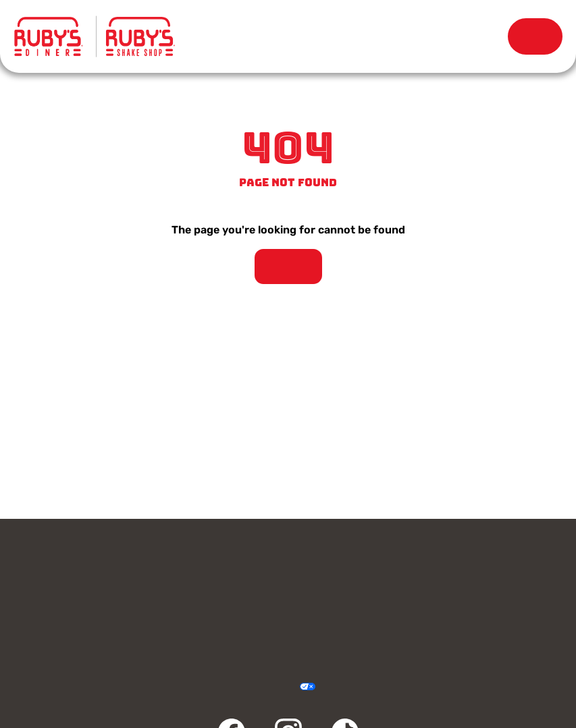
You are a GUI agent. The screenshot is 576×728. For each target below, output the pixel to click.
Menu (203, 33)
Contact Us (149, 565)
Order (535, 36)
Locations (295, 36)
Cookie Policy (337, 687)
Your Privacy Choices (292, 687)
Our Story (387, 36)
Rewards (480, 36)
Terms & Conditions (239, 687)
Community (149, 630)
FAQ (427, 630)
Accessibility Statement (265, 687)
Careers (427, 598)
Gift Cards (427, 565)
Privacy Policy (212, 687)
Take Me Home (288, 267)
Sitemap (364, 687)
